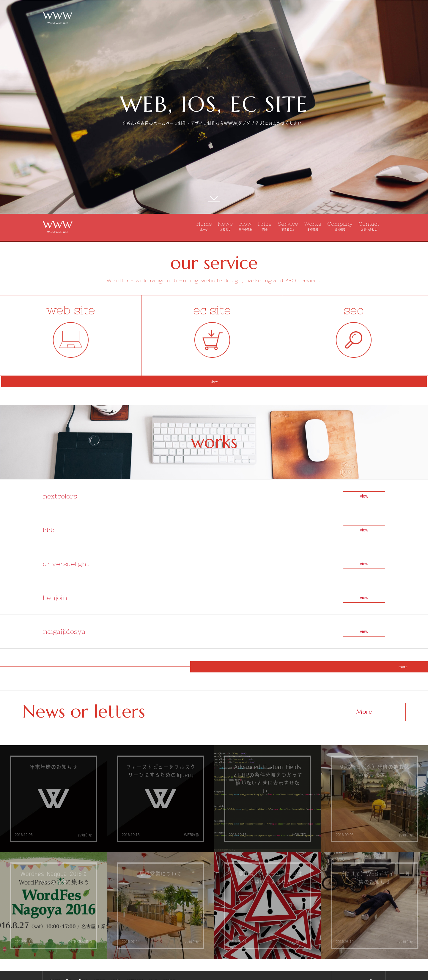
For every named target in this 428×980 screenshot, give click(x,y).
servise (99, 930)
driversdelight (66, 543)
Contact (369, 226)
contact (169, 930)
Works (313, 226)
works (116, 930)
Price (265, 226)
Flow (245, 226)
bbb (49, 521)
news (153, 930)
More (364, 662)
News (225, 226)
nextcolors (60, 500)
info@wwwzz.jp (359, 970)
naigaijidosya (64, 587)
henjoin (55, 565)
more (214, 616)
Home (204, 226)
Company (340, 226)
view (214, 389)
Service (288, 226)
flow (70, 930)
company (135, 930)
